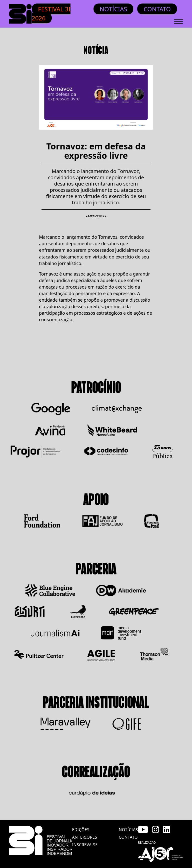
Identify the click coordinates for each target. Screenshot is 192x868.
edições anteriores (84, 833)
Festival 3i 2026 (51, 13)
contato (128, 837)
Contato (157, 9)
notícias (128, 830)
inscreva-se (85, 845)
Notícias (113, 9)
